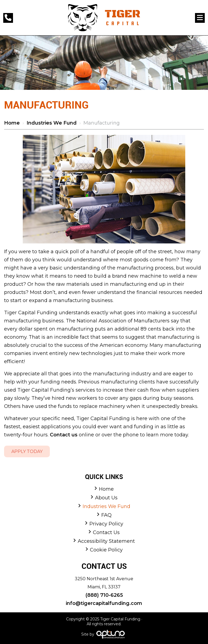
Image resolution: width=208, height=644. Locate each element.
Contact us (64, 435)
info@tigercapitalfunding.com (104, 603)
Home (12, 123)
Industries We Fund (52, 123)
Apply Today (27, 451)
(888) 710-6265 (104, 595)
